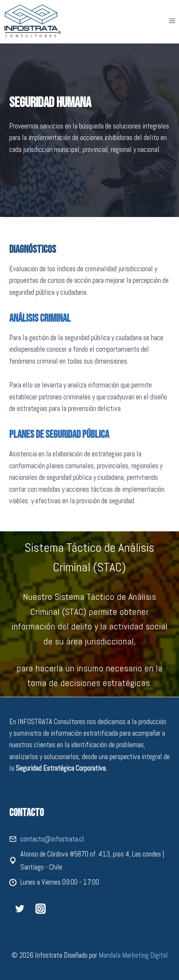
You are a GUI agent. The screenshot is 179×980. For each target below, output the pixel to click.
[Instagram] (40, 908)
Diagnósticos (33, 250)
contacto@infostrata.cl (52, 839)
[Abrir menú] (172, 21)
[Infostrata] (33, 21)
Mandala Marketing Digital (133, 955)
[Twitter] (20, 908)
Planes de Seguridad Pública (59, 435)
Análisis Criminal (40, 318)
